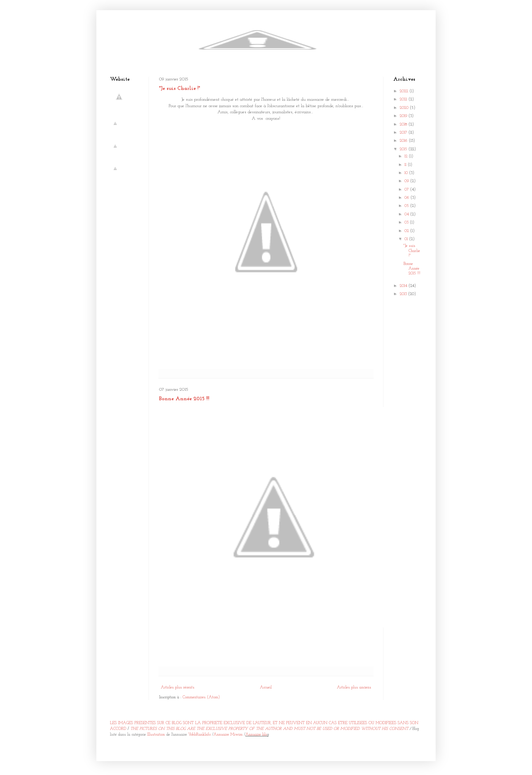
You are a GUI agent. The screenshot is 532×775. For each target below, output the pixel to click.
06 (407, 198)
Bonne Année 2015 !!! (184, 399)
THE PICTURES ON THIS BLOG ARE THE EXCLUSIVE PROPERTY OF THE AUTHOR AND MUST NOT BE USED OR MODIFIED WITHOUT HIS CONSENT (269, 729)
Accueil (266, 687)
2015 (404, 149)
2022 (405, 91)
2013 (404, 294)
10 (407, 173)
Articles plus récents (178, 687)
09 (407, 181)
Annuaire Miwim (228, 735)
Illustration (156, 735)
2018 (404, 124)
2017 (404, 133)
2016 (404, 141)
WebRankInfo (199, 735)
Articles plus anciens (354, 687)
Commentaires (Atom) (201, 697)
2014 (404, 286)
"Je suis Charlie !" (180, 89)
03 (407, 222)
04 (407, 214)
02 (407, 231)
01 (407, 239)
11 (406, 165)
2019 (404, 116)
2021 (404, 99)
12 (407, 156)
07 (407, 190)
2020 (405, 108)
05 (407, 206)
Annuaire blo (256, 735)
